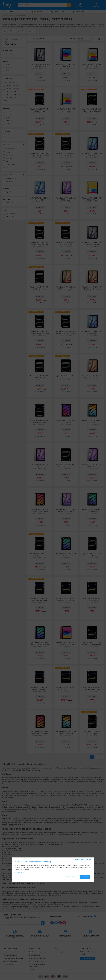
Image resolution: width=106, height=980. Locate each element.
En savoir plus (19, 873)
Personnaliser (70, 877)
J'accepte (85, 877)
